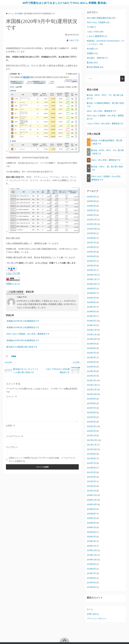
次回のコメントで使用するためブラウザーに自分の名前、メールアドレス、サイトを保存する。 (43, 459)
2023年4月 (91, 367)
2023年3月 (91, 371)
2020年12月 (92, 495)
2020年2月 (91, 541)
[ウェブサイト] (42, 452)
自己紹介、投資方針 (96, 58)
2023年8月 (91, 348)
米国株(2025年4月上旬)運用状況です (23, 321)
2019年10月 (92, 560)
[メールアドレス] (42, 441)
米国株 (14, 356)
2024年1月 (91, 325)
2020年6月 (91, 523)
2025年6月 (91, 247)
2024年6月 (91, 302)
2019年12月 (92, 550)
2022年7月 (91, 408)
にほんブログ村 (13, 273)
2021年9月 (91, 454)
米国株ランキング (13, 284)
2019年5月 (91, 583)
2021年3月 (91, 481)
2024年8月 (91, 293)
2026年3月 (91, 206)
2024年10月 (92, 284)
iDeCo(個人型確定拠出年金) (99, 18)
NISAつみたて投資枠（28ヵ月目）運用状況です (28, 334)
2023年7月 (91, 353)
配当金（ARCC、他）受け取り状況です (107, 168)
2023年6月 (91, 357)
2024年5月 (91, 307)
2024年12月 (92, 275)
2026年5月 (91, 197)
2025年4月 (91, 256)
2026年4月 (91, 201)
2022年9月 (91, 399)
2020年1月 (91, 546)
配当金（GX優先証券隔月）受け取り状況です (107, 142)
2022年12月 (92, 385)
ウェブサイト (12, 447)
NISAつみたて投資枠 (96, 22)
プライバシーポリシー (97, 619)
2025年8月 (91, 238)
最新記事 (30, 292)
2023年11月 (92, 334)
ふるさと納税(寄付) (96, 36)
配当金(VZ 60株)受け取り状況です (22, 347)
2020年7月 (91, 518)
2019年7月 (91, 573)
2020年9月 (91, 509)
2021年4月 (91, 477)
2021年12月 (92, 440)
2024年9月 (91, 289)
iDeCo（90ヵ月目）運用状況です (102, 111)
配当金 (90, 63)
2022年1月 (91, 435)
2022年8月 (91, 403)
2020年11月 (92, 500)
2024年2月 (91, 321)
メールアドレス (14, 436)
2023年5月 (91, 362)
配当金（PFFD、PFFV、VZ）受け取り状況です (107, 152)
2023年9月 (91, 344)
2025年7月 (91, 243)
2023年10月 (92, 339)
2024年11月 (92, 279)
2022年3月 (91, 426)
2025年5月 (91, 252)
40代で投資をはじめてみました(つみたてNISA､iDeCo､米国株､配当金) (64, 3)
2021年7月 (91, 463)
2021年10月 (92, 449)
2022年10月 (92, 394)
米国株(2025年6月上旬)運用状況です (23, 327)
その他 (90, 27)
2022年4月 (91, 422)
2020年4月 (91, 532)
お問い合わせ (93, 614)
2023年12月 (92, 330)
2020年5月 (91, 527)
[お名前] (42, 430)
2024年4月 (91, 312)
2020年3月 (91, 537)
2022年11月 (92, 390)
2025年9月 (91, 233)
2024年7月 (91, 298)
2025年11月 (92, 224)
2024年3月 (91, 316)
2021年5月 (91, 472)
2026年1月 (91, 215)
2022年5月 (91, 417)
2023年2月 (91, 376)
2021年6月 (91, 468)
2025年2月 (91, 266)
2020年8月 (91, 514)
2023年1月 (91, 380)
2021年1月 (91, 491)
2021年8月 (91, 458)
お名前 (10, 426)
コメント (11, 397)
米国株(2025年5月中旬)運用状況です (23, 340)
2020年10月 (92, 504)
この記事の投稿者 (15, 292)
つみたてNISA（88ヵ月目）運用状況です (105, 124)
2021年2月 (91, 486)
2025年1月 (91, 270)
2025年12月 (92, 220)
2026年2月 (91, 210)
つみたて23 (74, 40)
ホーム (90, 609)
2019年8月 (91, 569)
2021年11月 (92, 445)
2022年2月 (91, 431)
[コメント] (42, 410)
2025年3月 (91, 261)
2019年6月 (91, 578)
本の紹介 (91, 49)
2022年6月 (91, 413)
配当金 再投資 (93, 67)
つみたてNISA (93, 32)
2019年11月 (92, 555)
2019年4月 (91, 587)
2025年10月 (92, 229)
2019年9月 (91, 564)
